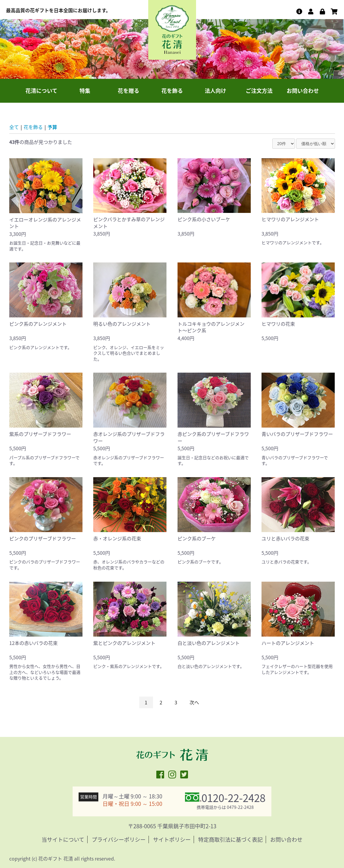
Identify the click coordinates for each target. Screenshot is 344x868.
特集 (85, 91)
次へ (194, 702)
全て (14, 127)
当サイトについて (63, 839)
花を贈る (129, 91)
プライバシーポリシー (119, 839)
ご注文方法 (259, 91)
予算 (52, 127)
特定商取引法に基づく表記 (230, 839)
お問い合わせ (303, 91)
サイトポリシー (172, 839)
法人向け (215, 91)
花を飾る (172, 91)
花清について (41, 91)
